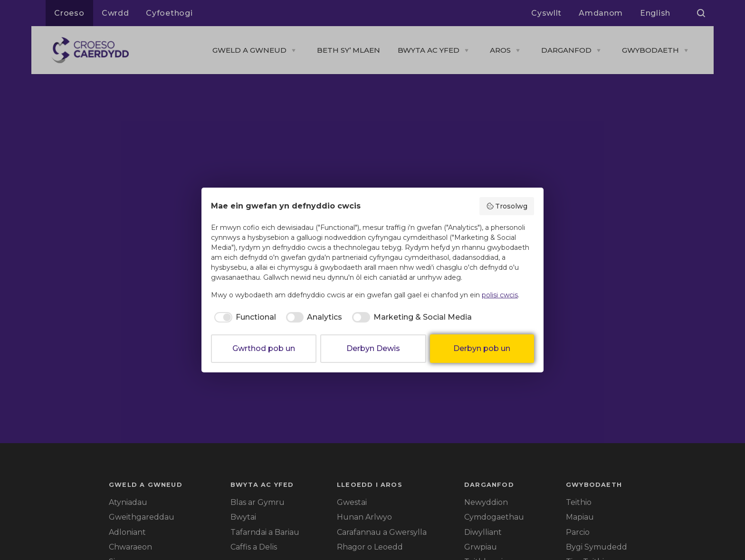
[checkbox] (244, 317)
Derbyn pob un (482, 348)
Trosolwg (507, 206)
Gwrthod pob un (264, 348)
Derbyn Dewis (373, 348)
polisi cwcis (500, 295)
